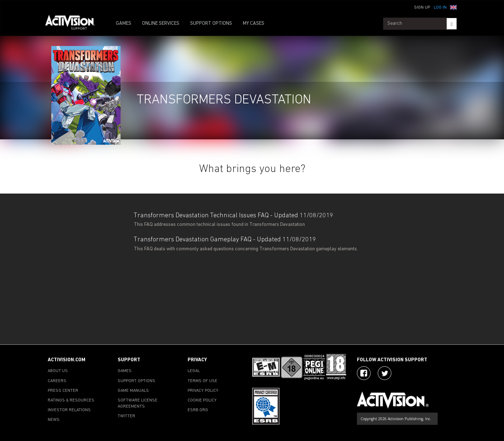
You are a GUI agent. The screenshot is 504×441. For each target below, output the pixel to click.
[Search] (451, 24)
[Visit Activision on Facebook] (364, 373)
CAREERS (57, 381)
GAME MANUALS (133, 391)
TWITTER (126, 416)
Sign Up (422, 8)
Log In (440, 8)
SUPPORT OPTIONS (211, 24)
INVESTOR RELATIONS (69, 410)
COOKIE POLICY (202, 400)
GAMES (124, 24)
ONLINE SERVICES (161, 24)
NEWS (54, 420)
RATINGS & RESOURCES (71, 400)
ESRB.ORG (198, 410)
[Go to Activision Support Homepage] (74, 24)
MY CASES (254, 24)
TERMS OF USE (202, 381)
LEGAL (194, 371)
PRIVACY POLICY (203, 391)
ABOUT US (58, 371)
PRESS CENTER (63, 391)
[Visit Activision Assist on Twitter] (385, 373)
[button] (453, 7)
